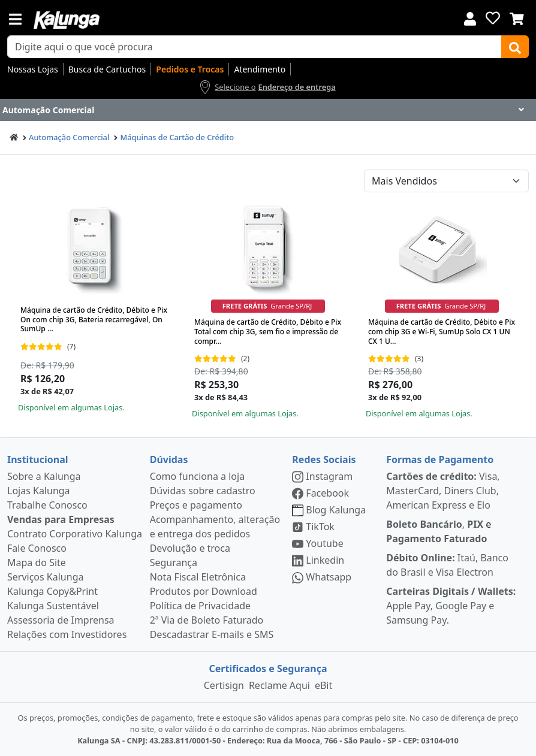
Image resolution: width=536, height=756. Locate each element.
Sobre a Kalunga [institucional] (44, 476)
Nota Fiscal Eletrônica (198, 577)
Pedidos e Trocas (190, 69)
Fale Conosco (37, 548)
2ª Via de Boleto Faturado (207, 620)
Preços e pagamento (196, 505)
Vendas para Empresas (61, 519)
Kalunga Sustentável (53, 606)
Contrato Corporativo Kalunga (75, 534)
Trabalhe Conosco (47, 505)
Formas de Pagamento (440, 459)
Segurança (174, 563)
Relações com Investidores (67, 634)
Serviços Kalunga (45, 577)
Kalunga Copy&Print (52, 591)
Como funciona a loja (197, 476)
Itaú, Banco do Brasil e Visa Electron (447, 565)
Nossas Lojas (33, 69)
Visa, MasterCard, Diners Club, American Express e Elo (443, 491)
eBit (323, 685)
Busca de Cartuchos (107, 69)
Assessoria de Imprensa (61, 620)
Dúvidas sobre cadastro (203, 491)
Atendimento (260, 69)
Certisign (224, 685)
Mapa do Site (37, 563)
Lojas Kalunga (39, 491)
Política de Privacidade (200, 606)
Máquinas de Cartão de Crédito (177, 137)
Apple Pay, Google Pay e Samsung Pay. (451, 606)
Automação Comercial (69, 137)
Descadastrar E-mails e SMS (212, 634)
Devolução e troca (190, 548)
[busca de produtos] (255, 47)
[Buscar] (515, 47)
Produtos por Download (204, 591)
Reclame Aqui (279, 685)
